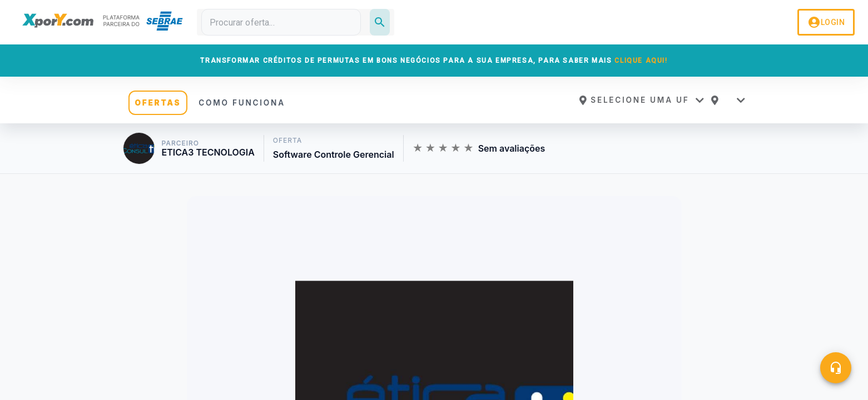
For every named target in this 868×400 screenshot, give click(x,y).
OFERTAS (158, 103)
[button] (641, 100)
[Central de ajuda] (836, 368)
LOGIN (826, 22)
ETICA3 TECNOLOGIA (208, 152)
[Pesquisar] (380, 22)
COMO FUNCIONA (242, 103)
